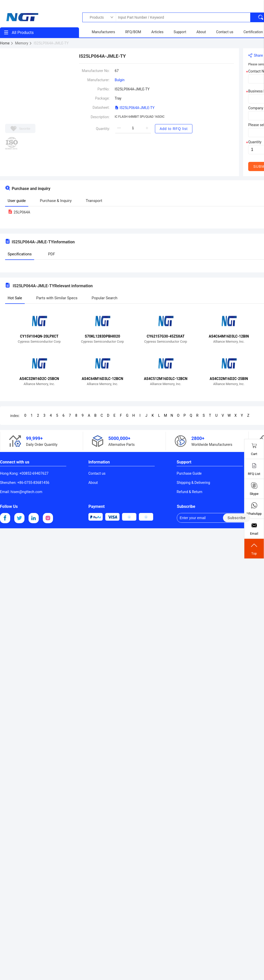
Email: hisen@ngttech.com (21, 492)
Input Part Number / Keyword (183, 17)
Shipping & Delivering (193, 483)
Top (254, 549)
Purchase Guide (189, 473)
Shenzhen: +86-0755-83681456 (25, 483)
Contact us (97, 473)
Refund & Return (189, 492)
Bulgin (120, 80)
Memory (24, 43)
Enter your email (196, 518)
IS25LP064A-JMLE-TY (135, 108)
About (93, 483)
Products (95, 17)
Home (7, 43)
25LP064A (19, 212)
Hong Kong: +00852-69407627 (24, 473)
